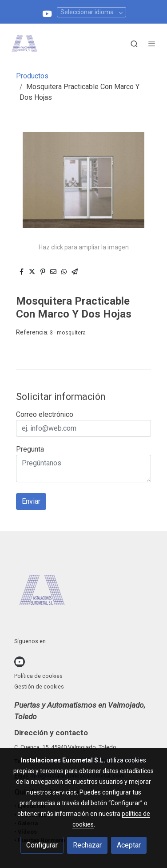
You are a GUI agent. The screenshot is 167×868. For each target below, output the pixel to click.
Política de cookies (38, 676)
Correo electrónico (45, 414)
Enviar (31, 501)
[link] (24, 44)
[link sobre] (83, 593)
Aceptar (129, 845)
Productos (32, 76)
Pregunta (30, 449)
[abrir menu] (152, 44)
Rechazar (87, 845)
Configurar (42, 845)
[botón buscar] (134, 44)
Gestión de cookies (39, 687)
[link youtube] (47, 13)
